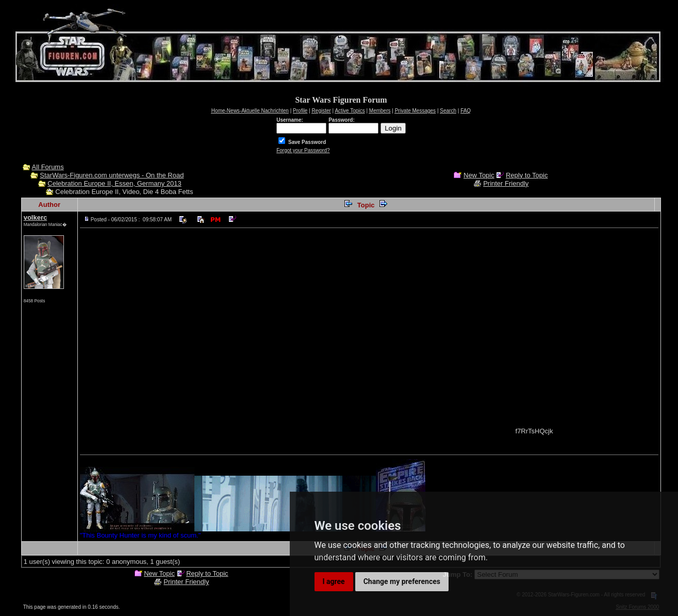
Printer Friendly (506, 183)
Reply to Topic (527, 175)
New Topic (479, 175)
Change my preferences (402, 581)
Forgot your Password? (303, 150)
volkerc (36, 217)
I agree (334, 581)
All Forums (48, 167)
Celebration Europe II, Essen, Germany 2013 (114, 183)
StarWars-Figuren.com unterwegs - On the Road (112, 175)
